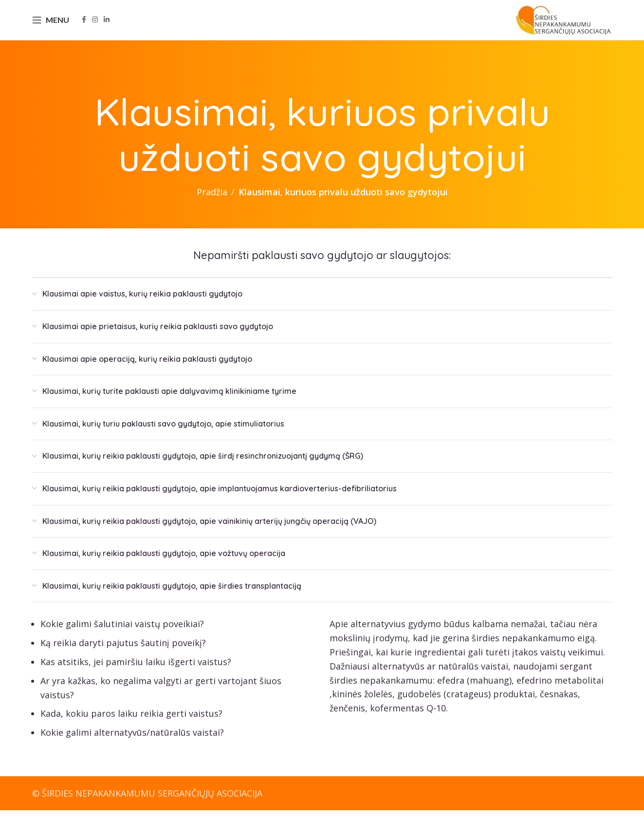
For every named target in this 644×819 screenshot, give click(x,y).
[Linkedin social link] (107, 25)
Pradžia (212, 201)
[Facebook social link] (84, 25)
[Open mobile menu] (51, 24)
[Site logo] (564, 23)
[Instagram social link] (95, 25)
